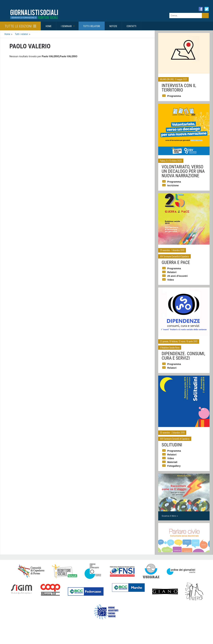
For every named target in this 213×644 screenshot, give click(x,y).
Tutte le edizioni (20, 26)
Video (171, 280)
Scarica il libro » (170, 516)
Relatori (172, 272)
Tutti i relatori (92, 26)
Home (49, 26)
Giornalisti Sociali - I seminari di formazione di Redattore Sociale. (33, 14)
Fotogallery (174, 466)
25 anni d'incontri (177, 276)
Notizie (113, 26)
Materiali (172, 462)
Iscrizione (173, 185)
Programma (174, 96)
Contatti (131, 26)
